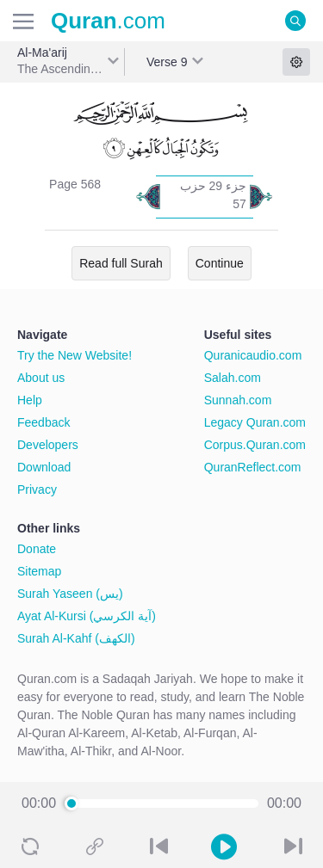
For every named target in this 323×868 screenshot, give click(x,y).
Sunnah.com (238, 400)
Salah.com (233, 378)
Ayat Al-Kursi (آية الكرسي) (87, 616)
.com (108, 21)
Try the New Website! (75, 355)
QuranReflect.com (253, 467)
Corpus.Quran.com (255, 445)
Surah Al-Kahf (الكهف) (76, 638)
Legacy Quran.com (255, 422)
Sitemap (39, 571)
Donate (37, 549)
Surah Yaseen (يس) (70, 594)
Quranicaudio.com (253, 355)
